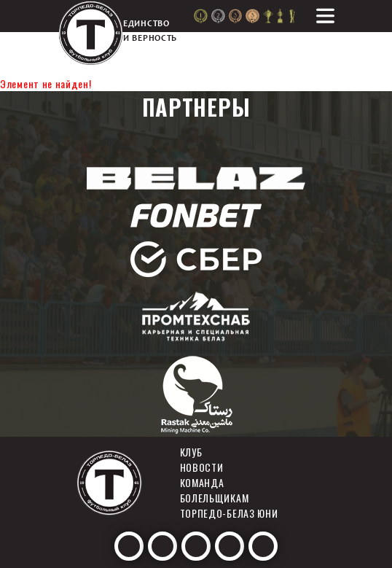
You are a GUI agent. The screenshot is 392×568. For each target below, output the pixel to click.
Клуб (191, 452)
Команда (202, 482)
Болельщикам (215, 498)
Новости (202, 467)
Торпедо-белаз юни (229, 513)
